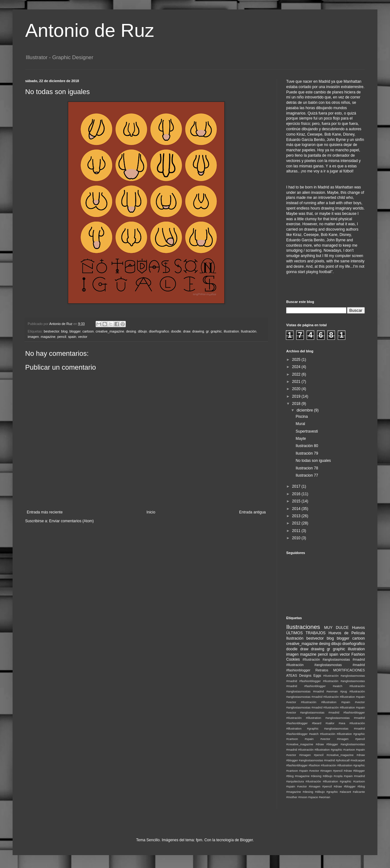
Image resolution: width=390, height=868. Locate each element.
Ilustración (249, 331)
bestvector (51, 331)
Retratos (322, 670)
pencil (62, 337)
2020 (297, 389)
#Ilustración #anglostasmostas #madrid (334, 659)
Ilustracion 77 (307, 475)
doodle (176, 331)
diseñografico (159, 331)
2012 (297, 523)
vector (83, 337)
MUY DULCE (337, 628)
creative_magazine (110, 331)
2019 (297, 396)
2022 (297, 374)
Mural (300, 424)
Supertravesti (307, 431)
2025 (297, 360)
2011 (297, 531)
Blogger (246, 840)
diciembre (305, 410)
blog (64, 331)
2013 (297, 516)
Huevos (358, 628)
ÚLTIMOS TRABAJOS (306, 633)
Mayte (301, 439)
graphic (216, 331)
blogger (75, 331)
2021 (297, 382)
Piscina (302, 417)
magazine (48, 337)
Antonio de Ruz (90, 30)
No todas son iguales (313, 461)
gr (207, 331)
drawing (198, 331)
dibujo (143, 331)
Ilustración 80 (307, 446)
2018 (297, 404)
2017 (297, 486)
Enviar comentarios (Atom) (71, 521)
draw (187, 331)
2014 (297, 509)
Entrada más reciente (45, 512)
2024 (297, 367)
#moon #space (308, 797)
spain (72, 337)
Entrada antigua (252, 512)
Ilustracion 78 (307, 468)
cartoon (88, 331)
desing (131, 331)
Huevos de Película (347, 633)
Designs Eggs (310, 675)
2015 (297, 501)
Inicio (151, 512)
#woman (324, 797)
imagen (33, 337)
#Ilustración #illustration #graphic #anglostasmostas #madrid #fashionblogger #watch (326, 728)
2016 (297, 494)
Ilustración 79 (307, 453)
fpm (199, 840)
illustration (231, 331)
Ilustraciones (303, 627)
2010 (297, 538)
